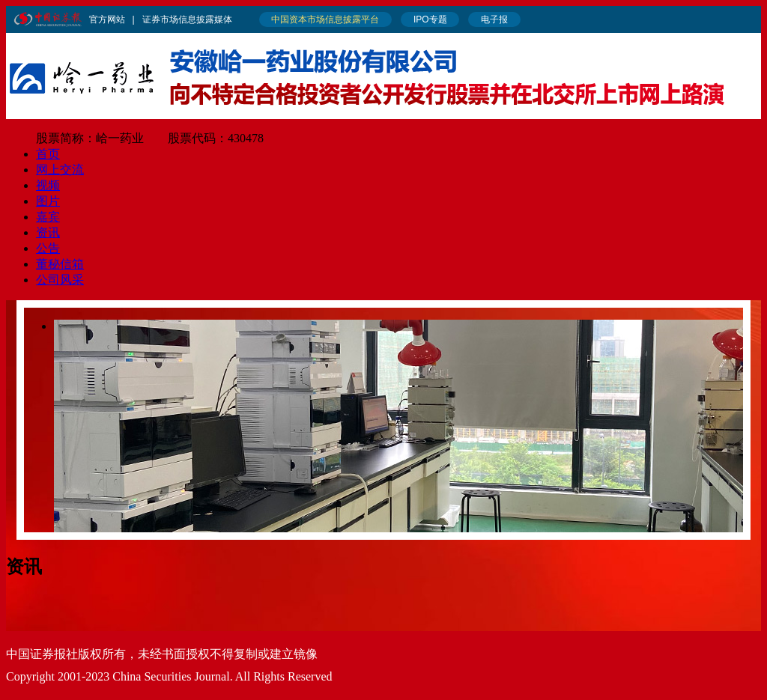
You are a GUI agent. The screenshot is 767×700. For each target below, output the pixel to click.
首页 (48, 154)
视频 (48, 185)
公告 (48, 248)
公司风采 (60, 280)
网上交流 (60, 170)
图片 (48, 201)
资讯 (48, 232)
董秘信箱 (60, 264)
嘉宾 (48, 217)
